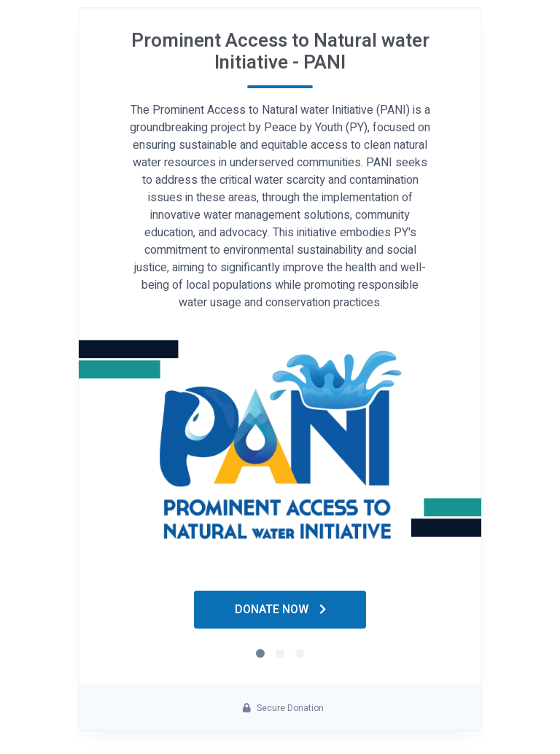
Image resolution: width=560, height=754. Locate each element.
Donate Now (280, 610)
